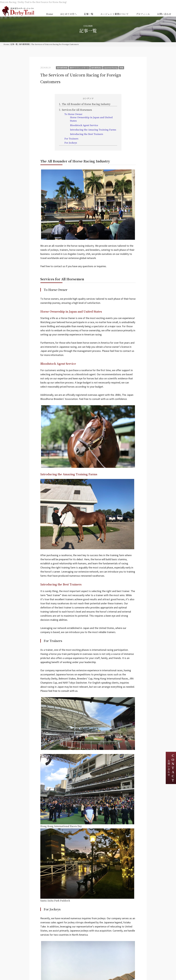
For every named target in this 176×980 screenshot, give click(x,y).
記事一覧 (89, 14)
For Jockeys (71, 143)
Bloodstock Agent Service (84, 125)
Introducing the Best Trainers (87, 134)
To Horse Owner (73, 114)
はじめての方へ (68, 14)
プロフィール (143, 14)
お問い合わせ (164, 14)
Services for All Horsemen (75, 110)
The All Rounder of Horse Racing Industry (85, 104)
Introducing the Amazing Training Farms (93, 130)
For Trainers (71, 139)
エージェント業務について (115, 14)
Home (50, 14)
